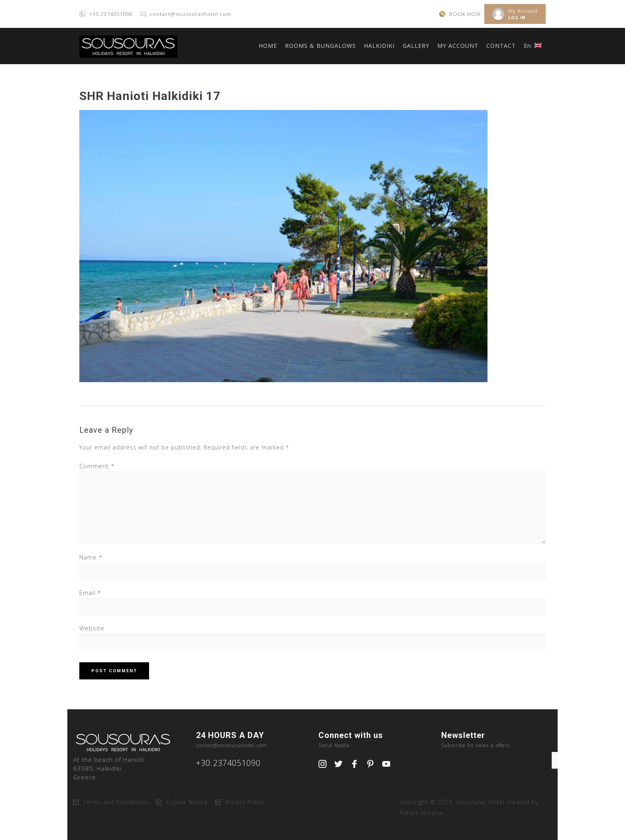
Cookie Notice (187, 802)
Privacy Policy (245, 802)
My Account (523, 11)
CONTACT (501, 46)
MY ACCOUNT (458, 46)
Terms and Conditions (116, 802)
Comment (97, 466)
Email (90, 593)
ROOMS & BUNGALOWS (320, 46)
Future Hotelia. (422, 813)
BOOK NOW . (467, 14)
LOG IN (517, 18)
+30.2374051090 (111, 14)
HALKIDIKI (379, 46)
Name (91, 557)
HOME (268, 46)
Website (92, 628)
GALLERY (416, 46)
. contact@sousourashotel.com (189, 14)
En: (533, 46)
